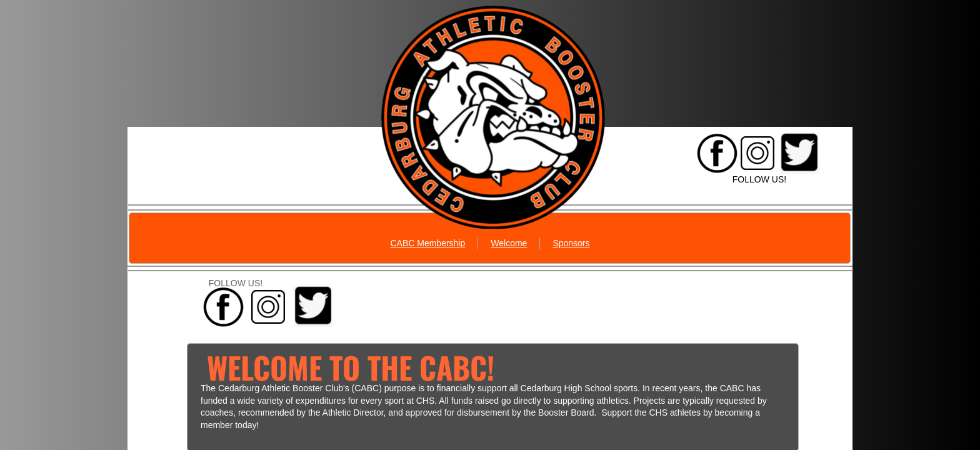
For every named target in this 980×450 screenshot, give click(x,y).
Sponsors (571, 243)
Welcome (509, 243)
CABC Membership (427, 243)
